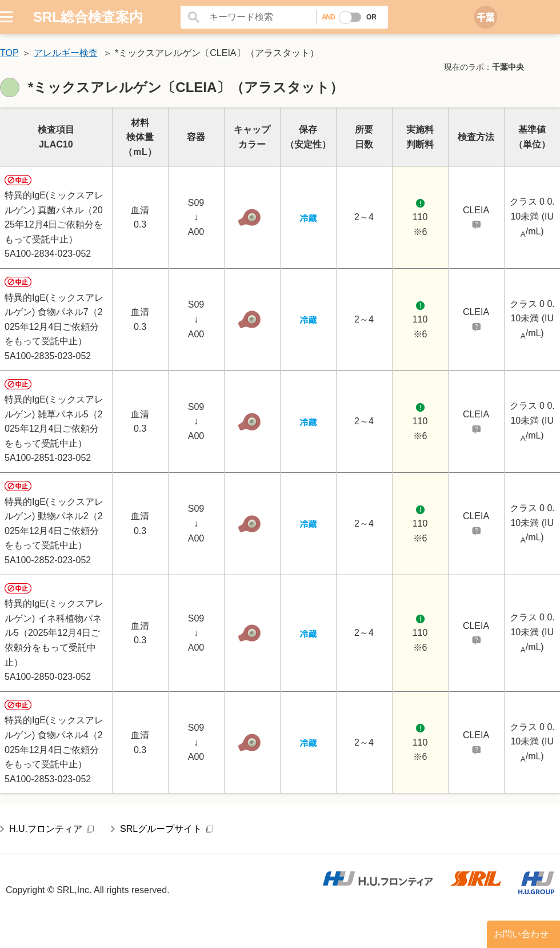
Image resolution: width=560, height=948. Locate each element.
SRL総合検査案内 (88, 17)
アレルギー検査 (66, 53)
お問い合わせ (521, 934)
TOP (9, 53)
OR (371, 17)
